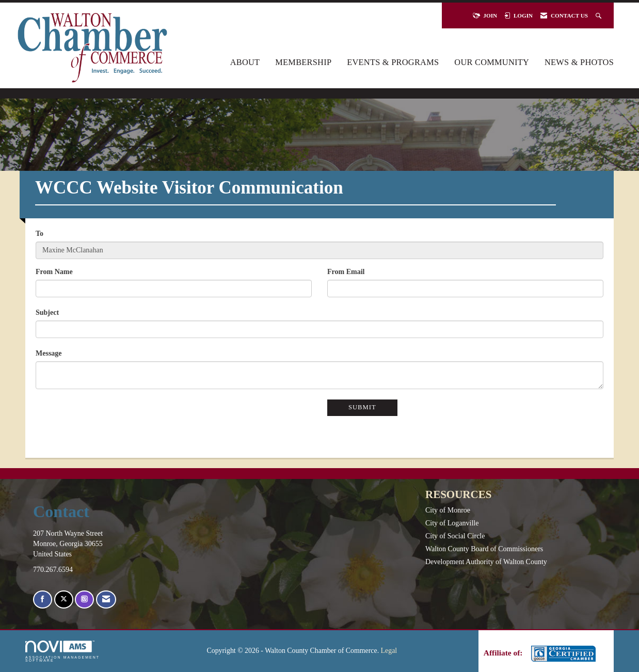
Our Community (492, 62)
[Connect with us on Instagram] (84, 599)
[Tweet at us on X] (64, 599)
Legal (389, 651)
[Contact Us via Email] (106, 599)
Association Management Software (62, 652)
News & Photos (579, 62)
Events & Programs (393, 62)
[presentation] (114, 420)
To (39, 234)
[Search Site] (600, 15)
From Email (346, 272)
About (245, 62)
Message (49, 353)
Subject (47, 313)
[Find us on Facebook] (43, 599)
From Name (54, 272)
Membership (303, 62)
